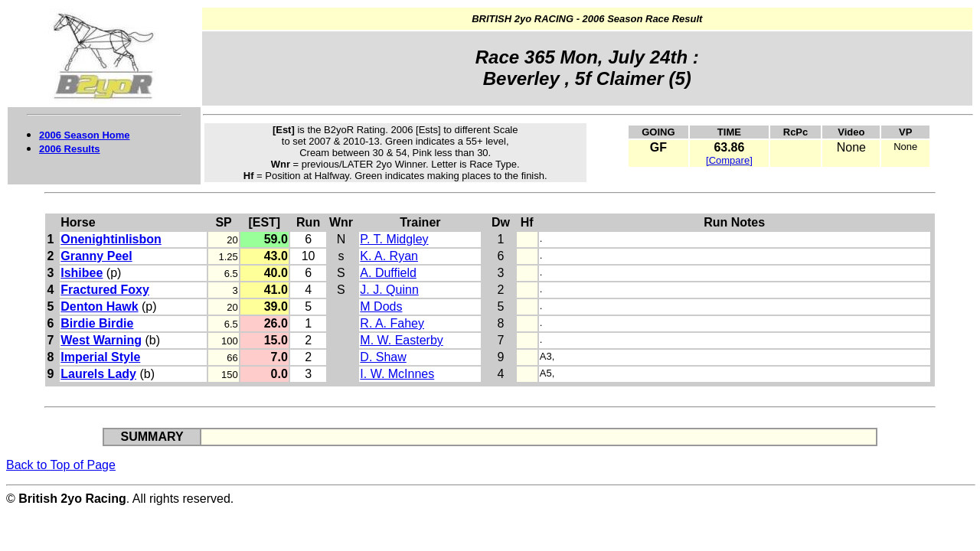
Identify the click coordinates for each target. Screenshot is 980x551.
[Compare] (729, 160)
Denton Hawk (99, 306)
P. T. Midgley (394, 239)
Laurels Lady (98, 374)
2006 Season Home (85, 135)
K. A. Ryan (389, 256)
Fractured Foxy (105, 290)
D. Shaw (383, 357)
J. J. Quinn (389, 290)
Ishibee (82, 273)
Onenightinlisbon (111, 239)
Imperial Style (100, 357)
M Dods (381, 306)
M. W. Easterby (401, 340)
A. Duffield (388, 273)
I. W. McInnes (397, 374)
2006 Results (70, 149)
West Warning (101, 340)
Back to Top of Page (61, 465)
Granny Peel (96, 256)
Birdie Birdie (97, 323)
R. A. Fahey (392, 323)
